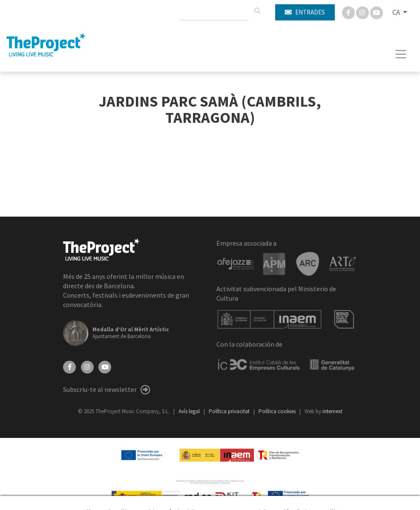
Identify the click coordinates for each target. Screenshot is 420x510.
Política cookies (278, 411)
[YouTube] (105, 366)
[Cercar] (257, 11)
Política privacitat (230, 411)
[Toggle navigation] (401, 54)
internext (332, 411)
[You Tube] (377, 12)
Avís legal (190, 411)
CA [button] (397, 12)
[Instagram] (363, 12)
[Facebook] (349, 12)
